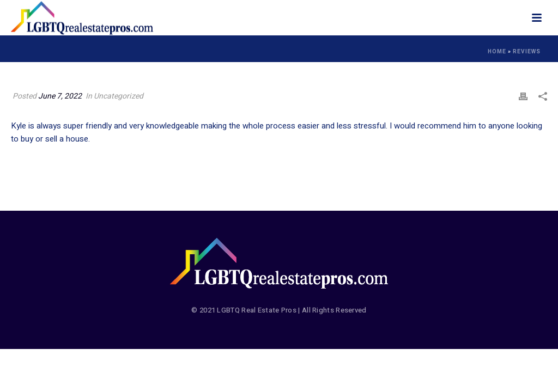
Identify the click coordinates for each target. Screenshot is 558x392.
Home (497, 52)
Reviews (527, 52)
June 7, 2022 (60, 96)
